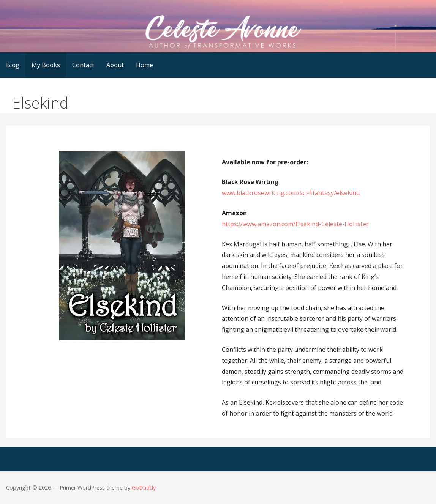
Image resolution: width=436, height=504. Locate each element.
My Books (46, 65)
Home (145, 65)
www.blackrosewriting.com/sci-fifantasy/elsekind (291, 193)
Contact (83, 65)
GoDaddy (144, 487)
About (115, 65)
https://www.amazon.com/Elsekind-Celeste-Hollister (295, 224)
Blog (13, 65)
